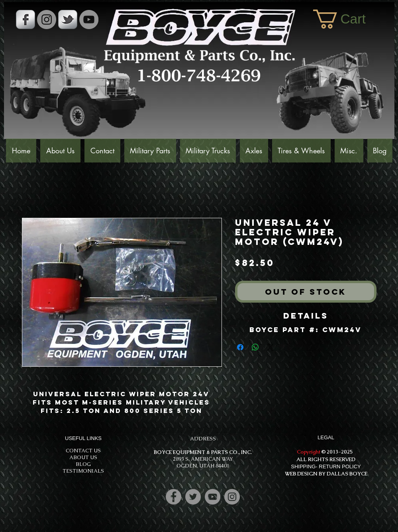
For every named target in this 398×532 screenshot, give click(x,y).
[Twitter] (193, 497)
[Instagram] (232, 497)
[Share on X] (271, 347)
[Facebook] (174, 497)
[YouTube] (89, 20)
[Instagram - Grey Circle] (47, 20)
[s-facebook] (25, 20)
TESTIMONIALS (83, 471)
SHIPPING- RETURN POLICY (326, 466)
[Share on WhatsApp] (255, 347)
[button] (350, 19)
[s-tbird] (68, 20)
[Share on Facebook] (240, 347)
